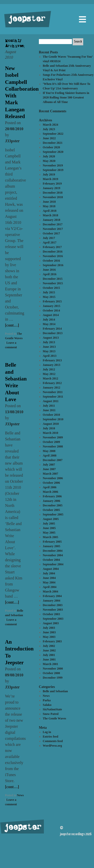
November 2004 (53, 555)
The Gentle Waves (55, 718)
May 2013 (49, 351)
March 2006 (51, 492)
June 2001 (49, 659)
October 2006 (52, 483)
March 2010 (51, 433)
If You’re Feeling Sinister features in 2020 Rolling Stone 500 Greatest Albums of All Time (66, 97)
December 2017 (53, 224)
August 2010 (51, 424)
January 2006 (52, 501)
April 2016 (50, 274)
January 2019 (52, 188)
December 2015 (53, 279)
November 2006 (53, 478)
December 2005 (53, 505)
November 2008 (53, 446)
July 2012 (49, 369)
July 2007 (49, 465)
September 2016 (53, 265)
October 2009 (52, 442)
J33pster (12, 141)
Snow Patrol (51, 714)
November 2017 (53, 229)
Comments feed (53, 741)
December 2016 (53, 252)
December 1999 (53, 678)
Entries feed (51, 737)
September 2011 (53, 397)
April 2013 (50, 356)
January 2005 (52, 546)
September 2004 (53, 564)
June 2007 (49, 469)
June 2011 (49, 410)
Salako (47, 705)
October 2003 (52, 614)
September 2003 (53, 619)
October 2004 (52, 560)
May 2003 (49, 637)
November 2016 (53, 256)
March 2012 (51, 378)
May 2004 (49, 582)
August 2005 (51, 519)
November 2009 (53, 437)
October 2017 (52, 233)
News (20, 795)
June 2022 (49, 138)
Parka (47, 700)
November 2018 (53, 197)
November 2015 (53, 283)
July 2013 (49, 342)
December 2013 (53, 333)
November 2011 (53, 392)
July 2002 (49, 646)
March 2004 (51, 592)
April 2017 (50, 242)
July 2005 (49, 524)
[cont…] (12, 325)
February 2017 (52, 247)
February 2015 (52, 301)
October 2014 (52, 310)
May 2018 (49, 206)
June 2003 (49, 632)
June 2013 (49, 347)
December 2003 (53, 605)
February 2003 (52, 641)
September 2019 (53, 170)
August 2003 (51, 623)
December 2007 (53, 460)
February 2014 (52, 329)
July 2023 (49, 129)
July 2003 (49, 628)
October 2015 (52, 288)
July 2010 (49, 428)
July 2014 (49, 320)
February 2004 (52, 596)
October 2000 (52, 673)
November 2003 (53, 610)
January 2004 (52, 601)
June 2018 (49, 202)
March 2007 (51, 474)
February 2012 (52, 383)
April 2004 (50, 587)
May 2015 (49, 297)
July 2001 (49, 655)
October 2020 (52, 147)
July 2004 (49, 573)
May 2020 (49, 161)
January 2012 (52, 388)
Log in (47, 732)
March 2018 (51, 215)
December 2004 (53, 551)
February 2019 (52, 184)
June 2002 (49, 650)
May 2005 (49, 533)
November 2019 (53, 165)
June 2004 (49, 578)
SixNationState (53, 709)
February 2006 (52, 496)
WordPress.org (53, 746)
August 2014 (51, 315)
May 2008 (49, 451)
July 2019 (49, 175)
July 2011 (49, 406)
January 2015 (52, 306)
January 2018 (52, 220)
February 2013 (52, 360)
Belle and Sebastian (55, 691)
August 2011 (51, 401)
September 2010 (53, 419)
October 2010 (52, 415)
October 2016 (52, 261)
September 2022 (53, 134)
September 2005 (53, 514)
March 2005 (51, 537)
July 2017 (49, 238)
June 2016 (49, 270)
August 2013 (51, 338)
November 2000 (53, 669)
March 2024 (51, 125)
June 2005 (49, 528)
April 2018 (50, 211)
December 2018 (53, 193)
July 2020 (49, 156)
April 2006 (50, 487)
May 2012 (49, 374)
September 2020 (53, 152)
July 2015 (49, 292)
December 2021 (53, 143)
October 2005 (52, 510)
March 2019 (51, 179)
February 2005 (52, 542)
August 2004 (51, 569)
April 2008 (50, 456)
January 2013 (52, 365)
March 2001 (51, 664)
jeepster (26, 19)
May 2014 (49, 324)
